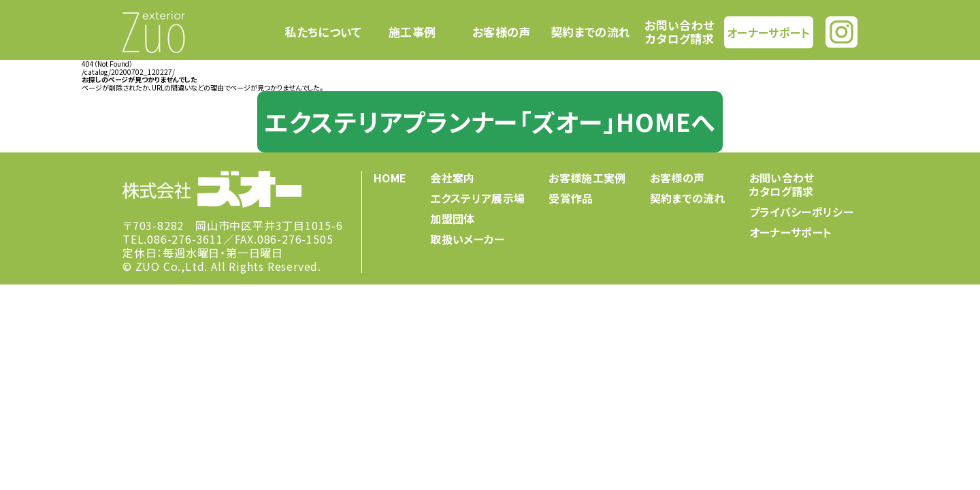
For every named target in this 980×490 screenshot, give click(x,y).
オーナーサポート (768, 32)
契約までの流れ (590, 32)
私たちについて (323, 32)
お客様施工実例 (587, 178)
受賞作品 (571, 198)
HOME (390, 178)
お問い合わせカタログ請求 (679, 32)
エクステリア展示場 (477, 198)
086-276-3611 (185, 239)
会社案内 (452, 178)
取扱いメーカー (467, 239)
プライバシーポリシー (801, 212)
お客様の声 (502, 32)
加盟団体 (452, 218)
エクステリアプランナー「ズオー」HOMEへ (490, 121)
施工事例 (412, 32)
